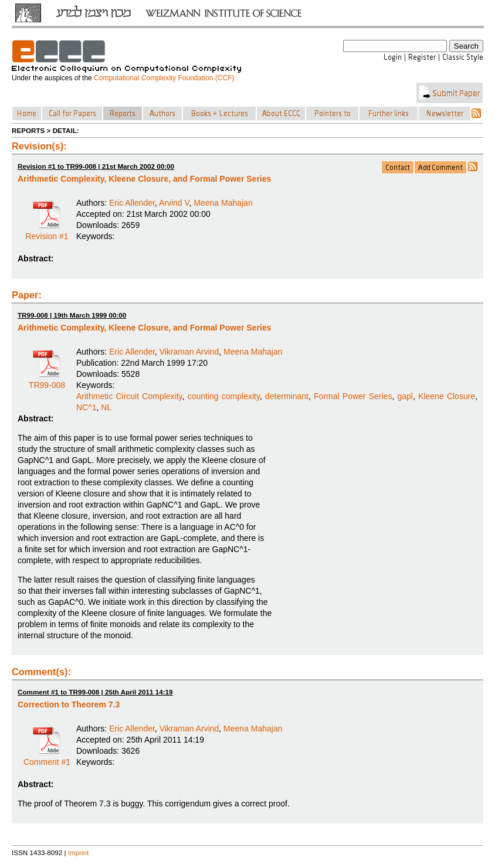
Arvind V (174, 203)
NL (106, 407)
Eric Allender (132, 203)
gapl (405, 396)
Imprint (79, 852)
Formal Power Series (353, 396)
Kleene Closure (447, 396)
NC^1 (87, 407)
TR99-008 (47, 381)
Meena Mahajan (223, 203)
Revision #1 (47, 232)
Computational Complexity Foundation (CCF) (164, 78)
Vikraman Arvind (189, 352)
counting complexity (224, 396)
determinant (287, 396)
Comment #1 (47, 758)
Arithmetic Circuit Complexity (129, 396)
